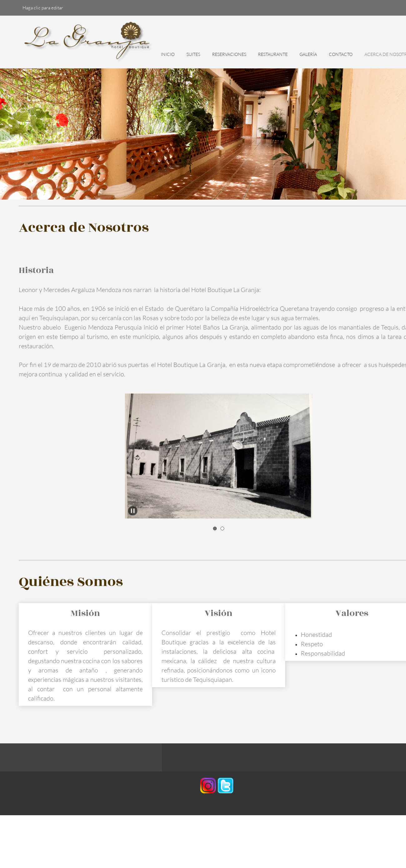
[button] (219, 456)
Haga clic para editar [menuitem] (43, 7)
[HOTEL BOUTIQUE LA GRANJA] (89, 42)
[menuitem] (168, 57)
